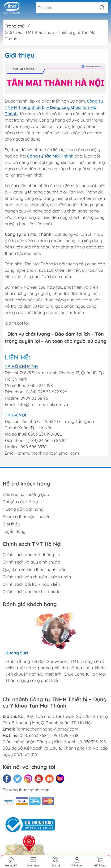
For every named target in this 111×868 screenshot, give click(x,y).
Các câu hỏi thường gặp (26, 494)
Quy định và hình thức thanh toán (35, 569)
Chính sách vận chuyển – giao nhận (37, 577)
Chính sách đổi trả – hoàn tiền (31, 584)
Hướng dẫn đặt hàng (23, 509)
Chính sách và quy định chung (31, 562)
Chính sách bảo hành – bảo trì (32, 592)
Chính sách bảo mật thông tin (31, 555)
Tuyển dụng (14, 531)
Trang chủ (15, 26)
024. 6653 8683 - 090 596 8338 (49, 735)
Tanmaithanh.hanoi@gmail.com (47, 729)
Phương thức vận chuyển (27, 516)
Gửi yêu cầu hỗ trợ (20, 502)
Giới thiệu (11, 524)
